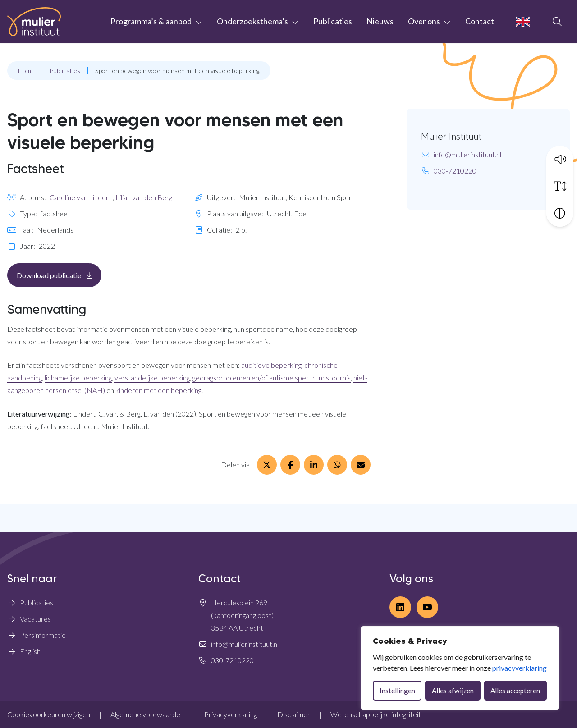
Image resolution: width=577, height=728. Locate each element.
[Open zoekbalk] (557, 22)
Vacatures (35, 619)
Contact (480, 21)
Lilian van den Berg (144, 197)
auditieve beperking (271, 365)
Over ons (424, 21)
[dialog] (460, 668)
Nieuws (380, 21)
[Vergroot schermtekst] (560, 185)
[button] (560, 158)
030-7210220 (455, 171)
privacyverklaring (520, 668)
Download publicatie (59, 275)
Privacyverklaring (231, 714)
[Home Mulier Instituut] (34, 22)
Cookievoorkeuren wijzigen (49, 714)
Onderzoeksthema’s (252, 21)
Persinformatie (43, 635)
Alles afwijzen (453, 691)
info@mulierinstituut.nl (467, 154)
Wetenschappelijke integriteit (376, 714)
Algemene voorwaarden (147, 714)
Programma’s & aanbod (151, 21)
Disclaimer (294, 714)
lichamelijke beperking (78, 378)
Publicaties (333, 21)
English (30, 651)
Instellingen (397, 691)
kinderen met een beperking (158, 390)
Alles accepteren (515, 691)
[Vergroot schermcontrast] (560, 212)
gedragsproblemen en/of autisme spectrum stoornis (272, 378)
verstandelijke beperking (152, 378)
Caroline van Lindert (80, 197)
